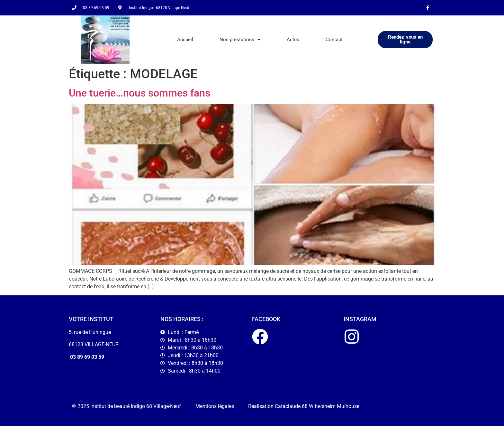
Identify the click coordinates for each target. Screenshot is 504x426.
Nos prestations (240, 40)
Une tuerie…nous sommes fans (139, 93)
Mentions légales (215, 406)
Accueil (185, 40)
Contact (334, 40)
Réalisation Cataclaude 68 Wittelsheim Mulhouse (304, 406)
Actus (293, 40)
